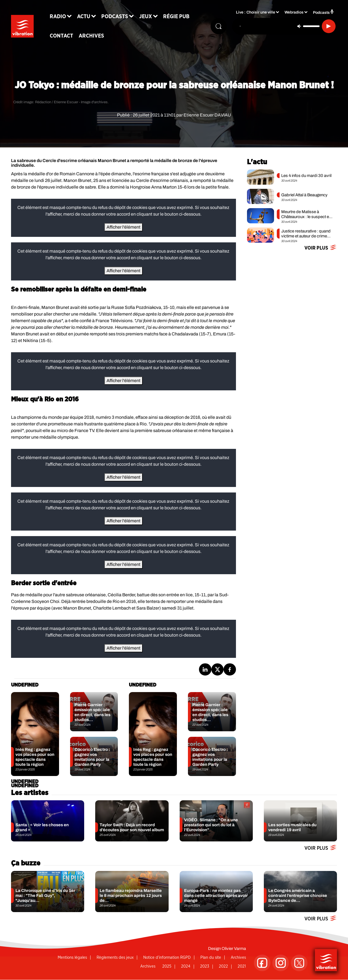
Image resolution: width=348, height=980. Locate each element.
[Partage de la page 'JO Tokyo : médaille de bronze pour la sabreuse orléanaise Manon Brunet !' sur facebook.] (230, 670)
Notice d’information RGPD (167, 958)
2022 (223, 966)
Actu (89, 17)
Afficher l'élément (123, 227)
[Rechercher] (218, 27)
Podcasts (120, 17)
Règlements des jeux (115, 958)
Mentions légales (72, 958)
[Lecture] (329, 27)
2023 (205, 966)
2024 (186, 966)
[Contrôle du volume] (311, 27)
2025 (167, 966)
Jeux (151, 17)
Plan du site (211, 958)
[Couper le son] (299, 27)
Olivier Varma (234, 949)
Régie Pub (181, 17)
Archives (96, 36)
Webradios (294, 14)
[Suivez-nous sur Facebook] (262, 963)
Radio (63, 17)
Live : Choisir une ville (256, 14)
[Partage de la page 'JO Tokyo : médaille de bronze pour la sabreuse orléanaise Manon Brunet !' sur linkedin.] (205, 670)
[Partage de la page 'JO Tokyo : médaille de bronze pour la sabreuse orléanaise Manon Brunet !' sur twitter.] (218, 670)
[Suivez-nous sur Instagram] (281, 963)
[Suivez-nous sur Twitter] (299, 963)
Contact (66, 36)
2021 (242, 966)
